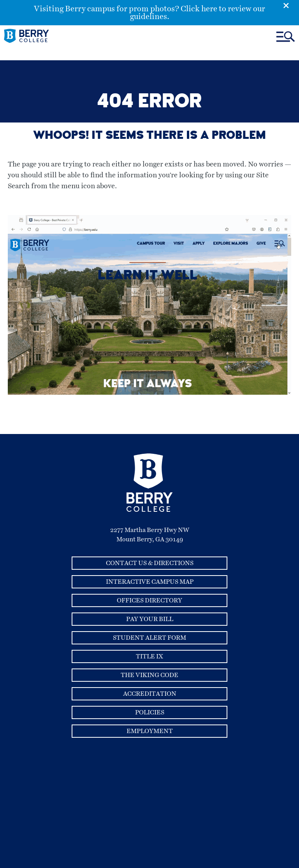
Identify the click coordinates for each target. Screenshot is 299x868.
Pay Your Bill (150, 619)
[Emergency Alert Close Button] (291, 5)
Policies (150, 712)
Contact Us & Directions (150, 563)
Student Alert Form (149, 638)
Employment (150, 731)
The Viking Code (149, 675)
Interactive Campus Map (150, 582)
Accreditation (150, 694)
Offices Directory (149, 600)
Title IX (149, 656)
